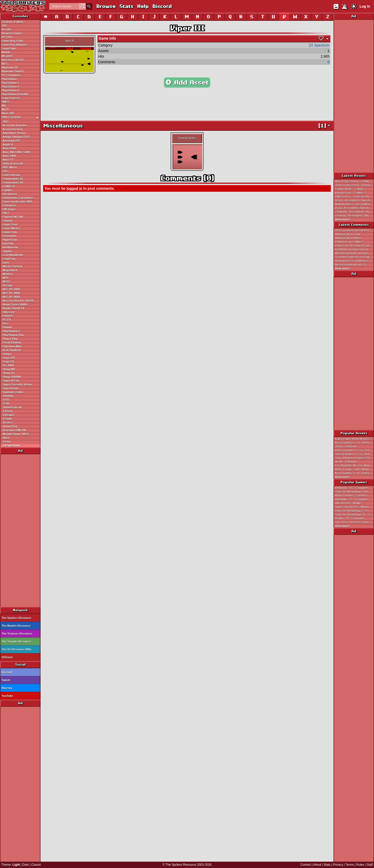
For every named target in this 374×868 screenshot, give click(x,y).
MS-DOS (7, 56)
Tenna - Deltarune (346, 446)
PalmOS (8, 316)
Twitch (6, 680)
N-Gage (7, 285)
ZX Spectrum (11, 445)
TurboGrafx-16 (12, 407)
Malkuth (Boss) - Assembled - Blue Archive (354, 204)
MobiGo (8, 274)
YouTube (7, 696)
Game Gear (10, 224)
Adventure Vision (14, 133)
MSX (6, 278)
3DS (4, 26)
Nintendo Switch (12, 71)
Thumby (8, 396)
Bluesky (7, 688)
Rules (360, 865)
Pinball (7, 327)
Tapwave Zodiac (13, 392)
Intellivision (10, 247)
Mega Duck (10, 270)
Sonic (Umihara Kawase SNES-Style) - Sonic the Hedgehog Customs (354, 458)
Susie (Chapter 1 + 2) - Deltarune (354, 454)
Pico (5, 324)
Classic (36, 865)
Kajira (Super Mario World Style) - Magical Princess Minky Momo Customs (354, 439)
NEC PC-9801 (11, 297)
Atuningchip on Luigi (347, 234)
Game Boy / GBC (13, 41)
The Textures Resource (17, 634)
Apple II (8, 144)
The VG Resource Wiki (16, 649)
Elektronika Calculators (18, 198)
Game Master (11, 228)
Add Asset (187, 83)
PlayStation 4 (10, 90)
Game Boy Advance (15, 45)
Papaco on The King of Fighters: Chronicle (354, 246)
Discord (162, 6)
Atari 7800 (9, 156)
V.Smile (7, 419)
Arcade (6, 29)
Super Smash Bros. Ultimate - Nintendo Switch (354, 507)
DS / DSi (7, 37)
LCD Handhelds (13, 255)
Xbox (6, 438)
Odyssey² (9, 312)
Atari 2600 (9, 148)
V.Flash (7, 411)
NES (4, 64)
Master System (12, 266)
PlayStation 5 (11, 331)
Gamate (8, 221)
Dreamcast (10, 194)
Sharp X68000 (12, 377)
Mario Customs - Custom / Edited (354, 495)
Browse (106, 6)
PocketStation (12, 343)
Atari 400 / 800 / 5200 (16, 152)
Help (143, 6)
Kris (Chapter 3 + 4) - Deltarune (354, 473)
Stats (126, 6)
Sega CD (8, 362)
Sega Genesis (11, 98)
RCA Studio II (11, 350)
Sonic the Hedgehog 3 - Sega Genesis (354, 511)
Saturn (7, 354)
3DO (5, 122)
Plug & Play (10, 339)
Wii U (5, 109)
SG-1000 (8, 365)
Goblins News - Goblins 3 (351, 189)
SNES (5, 102)
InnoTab (8, 244)
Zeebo (7, 442)
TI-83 (6, 400)
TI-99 (6, 404)
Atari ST (8, 160)
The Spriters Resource (16, 618)
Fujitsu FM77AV (13, 217)
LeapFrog (9, 259)
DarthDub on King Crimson (352, 249)
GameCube (9, 49)
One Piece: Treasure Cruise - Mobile (354, 522)
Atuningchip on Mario (348, 238)
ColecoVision (11, 175)
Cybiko (7, 190)
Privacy (338, 865)
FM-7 (6, 213)
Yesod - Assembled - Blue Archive (354, 200)
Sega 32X (9, 358)
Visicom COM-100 (14, 430)
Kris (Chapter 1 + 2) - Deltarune (354, 443)
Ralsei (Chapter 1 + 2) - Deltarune (354, 450)
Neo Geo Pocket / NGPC (18, 301)
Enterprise (9, 205)
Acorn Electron (13, 129)
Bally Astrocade (13, 164)
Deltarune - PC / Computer (351, 488)
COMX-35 (9, 186)
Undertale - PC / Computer (351, 499)
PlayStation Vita (13, 335)
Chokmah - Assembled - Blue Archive (354, 212)
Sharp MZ (9, 369)
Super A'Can (11, 381)
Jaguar (7, 251)
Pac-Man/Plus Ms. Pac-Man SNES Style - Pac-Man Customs (354, 465)
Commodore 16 (13, 179)
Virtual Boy (10, 426)
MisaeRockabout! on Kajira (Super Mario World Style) (354, 253)
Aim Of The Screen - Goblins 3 (354, 181)
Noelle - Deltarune (346, 462)
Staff (370, 865)
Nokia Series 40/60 (15, 304)
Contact (306, 865)
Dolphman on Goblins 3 (350, 242)
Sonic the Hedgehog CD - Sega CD (354, 515)
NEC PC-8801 (11, 293)
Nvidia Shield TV (13, 308)
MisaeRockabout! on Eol (350, 265)
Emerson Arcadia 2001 (18, 202)
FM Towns (9, 209)
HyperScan (10, 240)
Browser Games (12, 33)
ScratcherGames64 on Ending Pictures (354, 257)
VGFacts (7, 657)
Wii (4, 106)
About (317, 865)
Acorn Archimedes (15, 125)
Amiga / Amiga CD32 (16, 137)
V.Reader (8, 415)
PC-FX (7, 320)
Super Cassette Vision (17, 384)
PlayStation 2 (10, 83)
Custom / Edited (12, 22)
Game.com (10, 232)
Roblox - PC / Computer (350, 518)
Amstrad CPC (12, 141)
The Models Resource (16, 626)
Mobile (6, 52)
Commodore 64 (13, 183)
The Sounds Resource (16, 641)
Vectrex (7, 423)
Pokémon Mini (12, 346)
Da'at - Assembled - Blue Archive (354, 208)
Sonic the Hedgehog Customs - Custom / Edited (354, 492)
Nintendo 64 (10, 68)
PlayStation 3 (10, 87)
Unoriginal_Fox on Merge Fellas (354, 261)
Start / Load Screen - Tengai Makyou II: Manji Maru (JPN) (354, 185)
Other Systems (21, 117)
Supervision (11, 388)
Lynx (6, 263)
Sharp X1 (9, 373)
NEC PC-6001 (11, 289)
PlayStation (9, 79)
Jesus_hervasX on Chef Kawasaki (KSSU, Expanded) (354, 230)
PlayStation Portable (15, 94)
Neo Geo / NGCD (13, 60)
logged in (74, 188)
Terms (350, 865)
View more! (342, 219)
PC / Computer (11, 75)
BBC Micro (10, 167)
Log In (365, 6)
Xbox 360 (8, 113)
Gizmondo (9, 236)
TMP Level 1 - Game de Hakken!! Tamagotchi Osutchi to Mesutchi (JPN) (354, 197)
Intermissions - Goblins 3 (350, 193)
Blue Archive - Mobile (348, 503)
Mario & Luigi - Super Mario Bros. (354, 469)
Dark (25, 865)
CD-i (5, 171)
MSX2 (6, 282)
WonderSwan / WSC (16, 434)
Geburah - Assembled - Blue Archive (354, 216)
